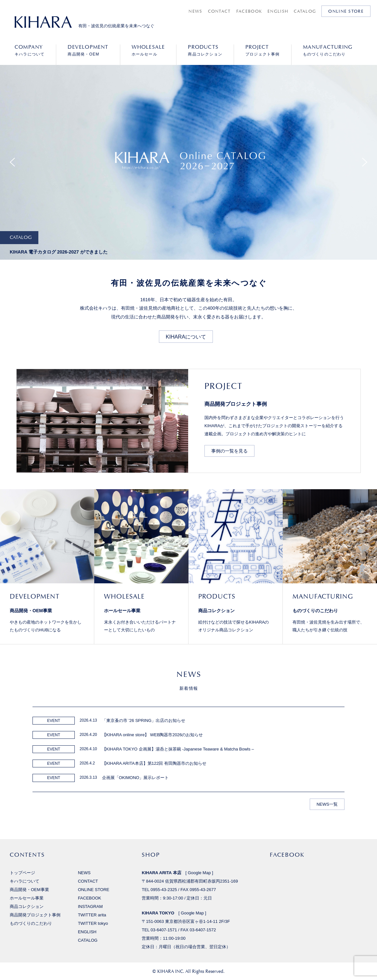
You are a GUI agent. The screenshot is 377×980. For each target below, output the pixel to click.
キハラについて (30, 50)
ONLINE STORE (346, 11)
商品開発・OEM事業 (31, 611)
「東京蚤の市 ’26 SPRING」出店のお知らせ (144, 720)
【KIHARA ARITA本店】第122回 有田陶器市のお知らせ (154, 763)
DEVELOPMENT (35, 596)
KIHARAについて (186, 337)
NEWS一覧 (327, 804)
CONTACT (219, 11)
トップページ (22, 873)
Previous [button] (12, 162)
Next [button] (365, 162)
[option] (188, 171)
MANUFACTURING (323, 596)
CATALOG (305, 11)
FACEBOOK (249, 11)
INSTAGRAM (90, 906)
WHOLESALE (124, 596)
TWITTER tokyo (93, 923)
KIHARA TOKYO (158, 913)
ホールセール (148, 50)
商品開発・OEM (88, 50)
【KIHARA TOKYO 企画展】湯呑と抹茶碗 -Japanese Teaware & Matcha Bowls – (178, 749)
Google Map (199, 873)
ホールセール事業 (122, 611)
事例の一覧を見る (229, 451)
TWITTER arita (92, 915)
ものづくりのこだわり (328, 50)
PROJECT (223, 386)
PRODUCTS (217, 596)
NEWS (195, 11)
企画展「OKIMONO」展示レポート (136, 778)
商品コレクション (205, 50)
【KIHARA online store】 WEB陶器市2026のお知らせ (153, 735)
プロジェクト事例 (263, 50)
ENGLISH (278, 11)
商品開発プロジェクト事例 (236, 404)
